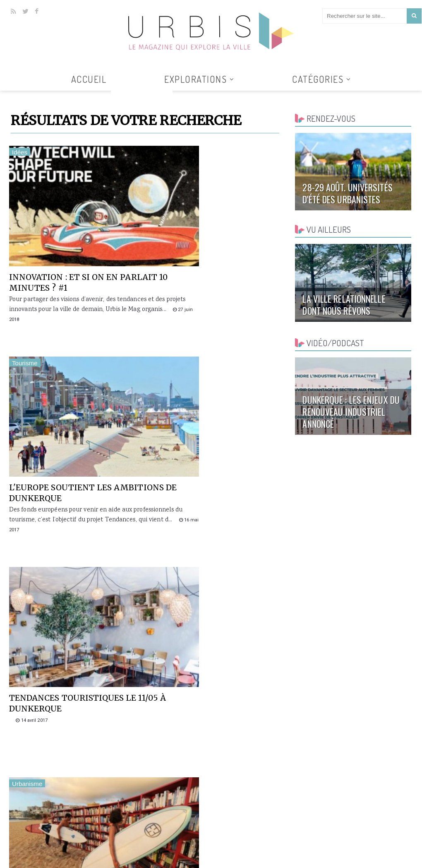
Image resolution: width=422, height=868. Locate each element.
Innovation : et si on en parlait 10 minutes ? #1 (65, 243)
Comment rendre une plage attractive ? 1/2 (63, 585)
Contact (353, 862)
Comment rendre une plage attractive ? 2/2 (204, 414)
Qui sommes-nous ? (276, 862)
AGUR (126, 862)
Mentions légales (392, 862)
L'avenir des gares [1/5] (203, 579)
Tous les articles (141, 96)
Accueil (89, 79)
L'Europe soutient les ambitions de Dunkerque (210, 243)
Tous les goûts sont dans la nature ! (211, 756)
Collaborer (322, 862)
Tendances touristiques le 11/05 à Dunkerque (74, 414)
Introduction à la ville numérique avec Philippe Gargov (70, 762)
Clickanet (105, 862)
